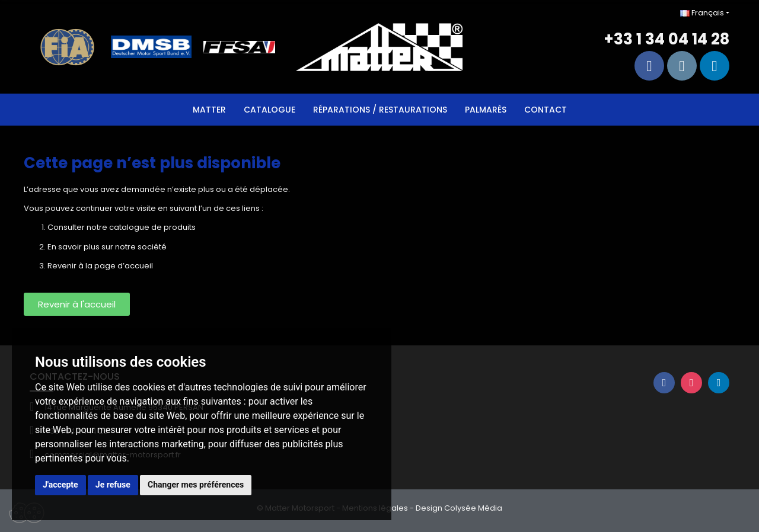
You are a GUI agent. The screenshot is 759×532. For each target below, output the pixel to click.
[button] (77, 304)
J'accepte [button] (60, 485)
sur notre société (134, 247)
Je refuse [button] (113, 485)
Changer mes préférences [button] (196, 485)
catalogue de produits (152, 227)
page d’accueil (124, 266)
